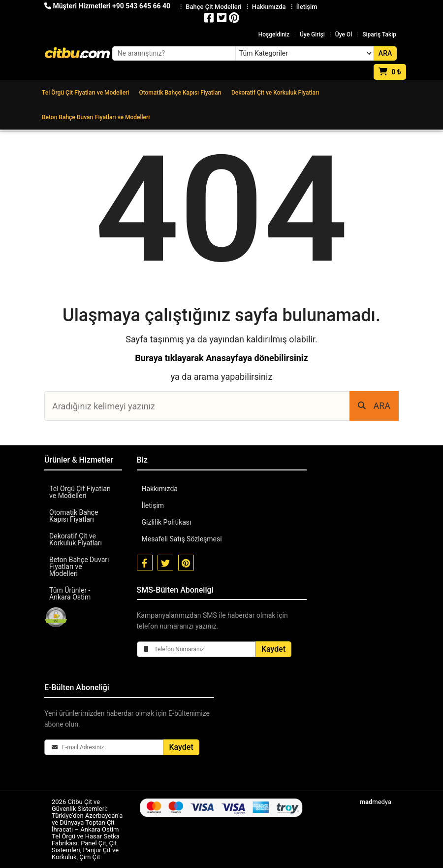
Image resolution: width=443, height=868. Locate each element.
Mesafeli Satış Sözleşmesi (182, 539)
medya (376, 802)
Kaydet (273, 649)
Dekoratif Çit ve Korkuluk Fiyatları (275, 93)
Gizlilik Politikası (167, 522)
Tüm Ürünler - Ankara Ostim (70, 594)
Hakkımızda (160, 489)
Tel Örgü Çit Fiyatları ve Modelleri (85, 93)
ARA (374, 406)
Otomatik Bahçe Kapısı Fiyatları (180, 93)
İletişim (153, 505)
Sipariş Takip (379, 34)
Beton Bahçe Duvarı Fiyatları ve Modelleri (96, 117)
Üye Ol (344, 34)
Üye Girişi (312, 34)
